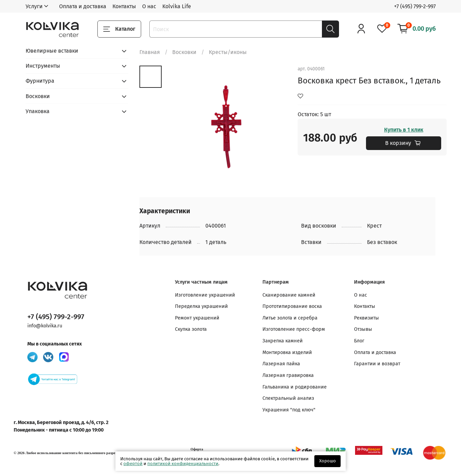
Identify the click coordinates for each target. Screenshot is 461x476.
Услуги (34, 6)
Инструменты (43, 66)
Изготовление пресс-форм (294, 329)
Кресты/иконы (228, 52)
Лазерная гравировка (288, 375)
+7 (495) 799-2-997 (415, 6)
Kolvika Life (177, 6)
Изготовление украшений (205, 295)
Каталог (119, 29)
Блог (359, 341)
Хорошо (328, 461)
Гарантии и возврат (377, 364)
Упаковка (38, 111)
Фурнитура (40, 81)
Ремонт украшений (197, 318)
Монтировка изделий (287, 352)
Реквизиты (367, 318)
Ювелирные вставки (52, 51)
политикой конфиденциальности (183, 464)
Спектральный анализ (288, 398)
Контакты (124, 6)
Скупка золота (191, 329)
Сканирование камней (289, 295)
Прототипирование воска (292, 306)
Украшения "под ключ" (289, 410)
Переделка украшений (201, 306)
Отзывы (363, 329)
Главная (150, 52)
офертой (133, 464)
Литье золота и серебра (290, 318)
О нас (149, 6)
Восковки (184, 52)
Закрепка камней (283, 341)
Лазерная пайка (281, 364)
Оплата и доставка (83, 6)
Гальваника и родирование (295, 387)
